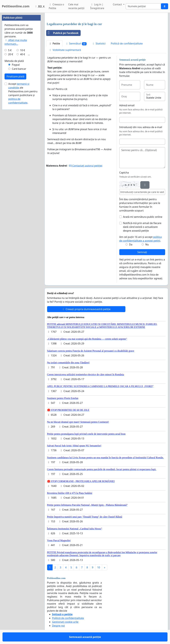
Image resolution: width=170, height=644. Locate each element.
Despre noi (58, 626)
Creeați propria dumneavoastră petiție (86, 309)
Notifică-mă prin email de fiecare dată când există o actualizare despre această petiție (142, 227)
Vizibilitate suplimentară (65, 50)
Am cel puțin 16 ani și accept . (140, 239)
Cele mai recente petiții (76, 6)
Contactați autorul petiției (86, 166)
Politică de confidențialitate (127, 43)
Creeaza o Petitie (56, 6)
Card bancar (19, 69)
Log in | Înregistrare (97, 6)
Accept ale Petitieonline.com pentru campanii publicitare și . (23, 93)
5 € (10, 50)
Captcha (124, 173)
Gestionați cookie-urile (65, 622)
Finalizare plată (15, 76)
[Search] (143, 6)
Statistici (99, 43)
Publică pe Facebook (62, 33)
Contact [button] (118, 4)
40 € (23, 54)
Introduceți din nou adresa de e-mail (141, 127)
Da (131, 244)
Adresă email (127, 105)
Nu (147, 244)
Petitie (54, 43)
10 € (23, 50)
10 (99, 567)
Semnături (76, 44)
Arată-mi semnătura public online (143, 217)
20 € (11, 54)
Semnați (142, 252)
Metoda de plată (14, 61)
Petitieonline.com (16, 6)
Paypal (16, 65)
